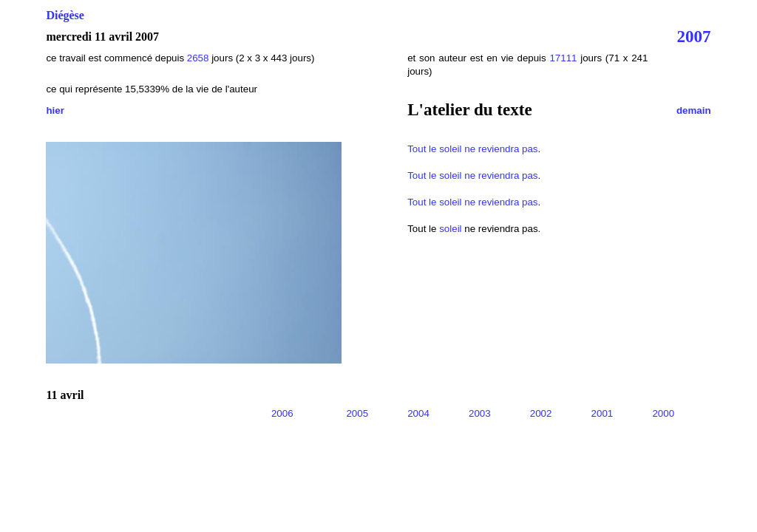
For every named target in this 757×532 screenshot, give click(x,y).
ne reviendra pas (501, 149)
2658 (198, 58)
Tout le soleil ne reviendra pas (472, 175)
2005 (357, 413)
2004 (418, 413)
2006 (282, 413)
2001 (602, 413)
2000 (663, 413)
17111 (563, 58)
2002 (541, 413)
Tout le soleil (434, 149)
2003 (480, 413)
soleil (450, 229)
